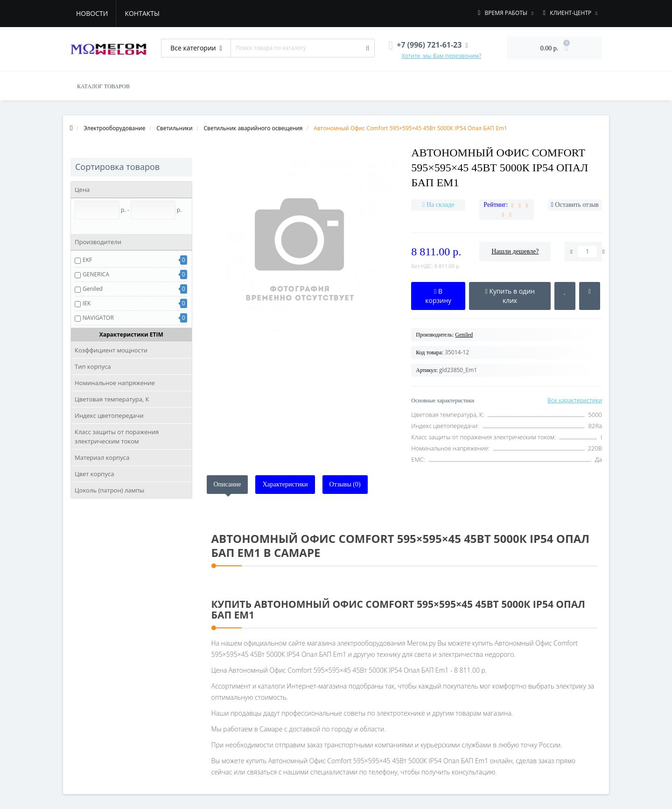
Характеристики (285, 484)
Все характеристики (575, 400)
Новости (92, 13)
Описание (227, 484)
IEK (87, 303)
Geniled (93, 289)
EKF (87, 260)
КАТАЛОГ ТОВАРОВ (103, 86)
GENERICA (96, 274)
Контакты (142, 13)
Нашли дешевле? (515, 251)
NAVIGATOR (98, 318)
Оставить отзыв (577, 205)
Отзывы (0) (345, 484)
